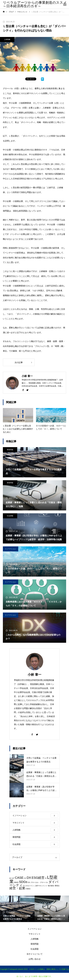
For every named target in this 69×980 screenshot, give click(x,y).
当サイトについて (35, 954)
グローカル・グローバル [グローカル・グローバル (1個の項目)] (39, 882)
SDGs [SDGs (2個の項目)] (23, 882)
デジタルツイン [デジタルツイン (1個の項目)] (28, 886)
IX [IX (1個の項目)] (46, 878)
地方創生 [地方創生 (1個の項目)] (51, 886)
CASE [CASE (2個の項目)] (19, 878)
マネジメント (35, 934)
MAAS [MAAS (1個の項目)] (16, 882)
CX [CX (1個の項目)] (25, 878)
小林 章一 (34, 675)
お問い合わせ (35, 959)
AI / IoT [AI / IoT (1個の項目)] (12, 878)
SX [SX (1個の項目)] (29, 882)
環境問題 (10, 450)
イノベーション (11, 549)
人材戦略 (7, 39)
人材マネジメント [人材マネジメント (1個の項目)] (41, 886)
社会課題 (10, 516)
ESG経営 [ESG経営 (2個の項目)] (38, 878)
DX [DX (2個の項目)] (29, 878)
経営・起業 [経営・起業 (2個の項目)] (17, 888)
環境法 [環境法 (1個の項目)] (57, 886)
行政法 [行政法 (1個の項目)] (28, 889)
